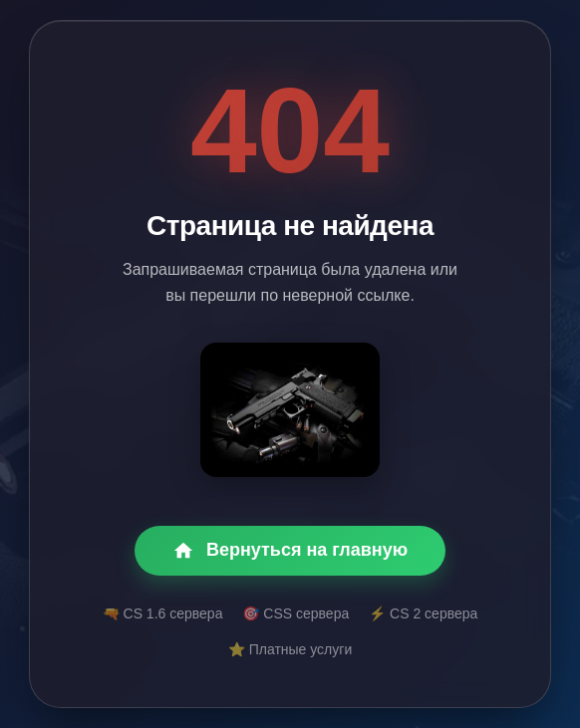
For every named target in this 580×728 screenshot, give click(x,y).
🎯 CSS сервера (295, 613)
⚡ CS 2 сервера (423, 613)
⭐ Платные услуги (290, 649)
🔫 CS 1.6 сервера (163, 613)
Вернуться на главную (290, 551)
